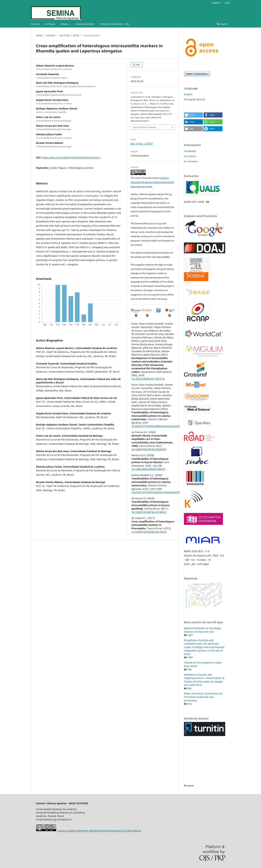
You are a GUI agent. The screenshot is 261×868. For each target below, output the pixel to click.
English (188, 94)
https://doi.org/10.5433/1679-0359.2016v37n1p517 (71, 157)
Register (216, 3)
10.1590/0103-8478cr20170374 (149, 532)
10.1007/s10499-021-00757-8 (148, 379)
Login (227, 3)
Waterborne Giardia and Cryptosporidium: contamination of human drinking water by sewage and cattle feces (204, 680)
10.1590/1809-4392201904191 (149, 469)
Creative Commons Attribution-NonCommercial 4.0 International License (152, 182)
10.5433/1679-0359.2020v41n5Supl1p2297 (156, 492)
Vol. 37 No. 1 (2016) (69, 35)
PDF (138, 65)
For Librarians (191, 161)
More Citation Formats (145, 127)
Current (35, 24)
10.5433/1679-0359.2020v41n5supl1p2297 (156, 426)
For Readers (190, 151)
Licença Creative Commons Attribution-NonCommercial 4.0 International (99, 831)
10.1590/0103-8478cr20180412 (149, 512)
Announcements (85, 24)
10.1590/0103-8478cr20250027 (149, 449)
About (64, 24)
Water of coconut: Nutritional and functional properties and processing (203, 697)
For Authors (190, 156)
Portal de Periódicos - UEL (115, 24)
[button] (193, 115)
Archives (50, 24)
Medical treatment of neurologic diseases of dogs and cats (203, 630)
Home (39, 35)
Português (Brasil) (194, 99)
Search (222, 24)
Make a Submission (197, 74)
